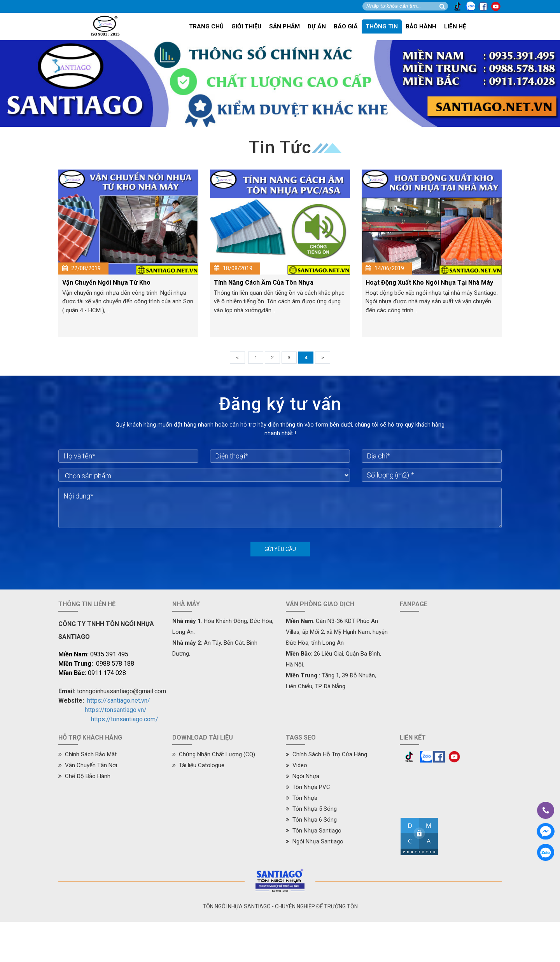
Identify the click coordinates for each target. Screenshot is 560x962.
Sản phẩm (284, 26)
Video (297, 765)
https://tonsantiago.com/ (125, 719)
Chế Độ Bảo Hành (84, 776)
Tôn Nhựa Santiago (314, 831)
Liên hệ (455, 26)
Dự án (317, 26)
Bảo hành (421, 26)
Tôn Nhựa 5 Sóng (311, 809)
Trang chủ (206, 26)
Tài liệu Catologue (198, 765)
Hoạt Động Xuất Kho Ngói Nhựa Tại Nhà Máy (429, 282)
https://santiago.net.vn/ (119, 701)
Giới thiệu (246, 26)
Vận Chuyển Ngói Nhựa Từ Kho (106, 282)
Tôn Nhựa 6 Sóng (311, 820)
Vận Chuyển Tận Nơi (88, 765)
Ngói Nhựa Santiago (315, 841)
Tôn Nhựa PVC (308, 787)
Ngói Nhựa (303, 776)
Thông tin (382, 26)
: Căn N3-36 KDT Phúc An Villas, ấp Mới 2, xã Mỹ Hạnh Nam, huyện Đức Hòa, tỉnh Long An (337, 632)
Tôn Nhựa (302, 798)
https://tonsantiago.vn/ (116, 710)
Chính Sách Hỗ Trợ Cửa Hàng (326, 754)
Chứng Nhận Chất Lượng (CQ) (214, 754)
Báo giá (346, 26)
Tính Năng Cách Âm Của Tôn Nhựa (264, 282)
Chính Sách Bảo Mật (87, 754)
